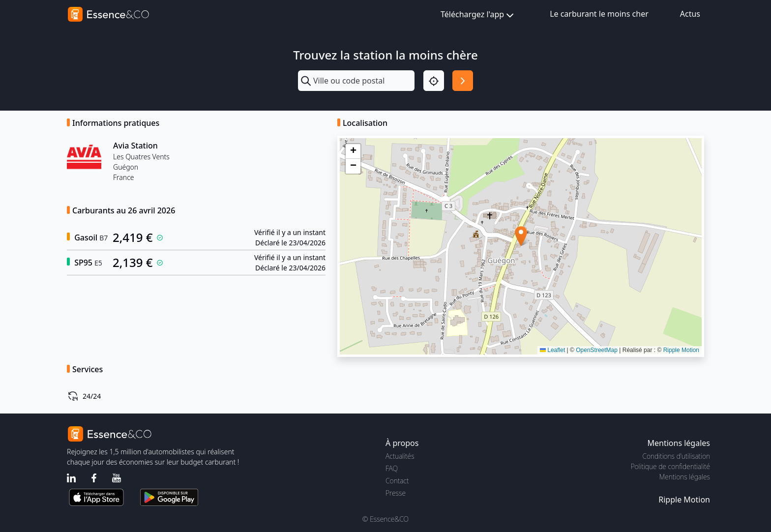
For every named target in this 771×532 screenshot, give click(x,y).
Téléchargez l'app (478, 15)
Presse (396, 493)
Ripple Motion (681, 350)
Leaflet (552, 350)
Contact (397, 481)
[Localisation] (434, 81)
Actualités (400, 456)
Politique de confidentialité (670, 466)
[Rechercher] (463, 81)
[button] (521, 236)
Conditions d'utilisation (676, 456)
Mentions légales (685, 477)
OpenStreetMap (597, 350)
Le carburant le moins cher (599, 14)
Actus (690, 14)
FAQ (392, 468)
